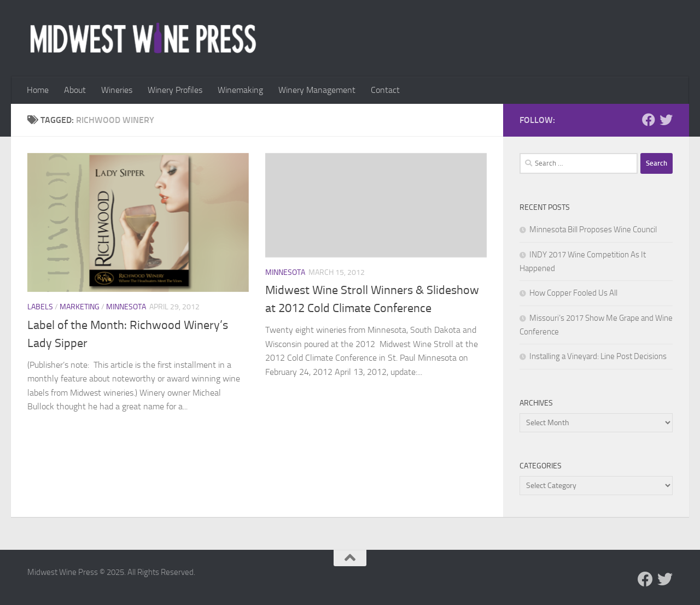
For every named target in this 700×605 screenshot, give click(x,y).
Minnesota (126, 307)
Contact (385, 90)
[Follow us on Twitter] (666, 120)
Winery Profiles (175, 90)
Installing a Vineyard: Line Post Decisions (598, 356)
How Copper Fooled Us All (573, 293)
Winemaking (240, 90)
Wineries (117, 90)
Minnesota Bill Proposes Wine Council (593, 230)
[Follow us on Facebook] (649, 120)
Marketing (80, 307)
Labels (40, 307)
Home (38, 90)
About (75, 90)
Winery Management (317, 90)
